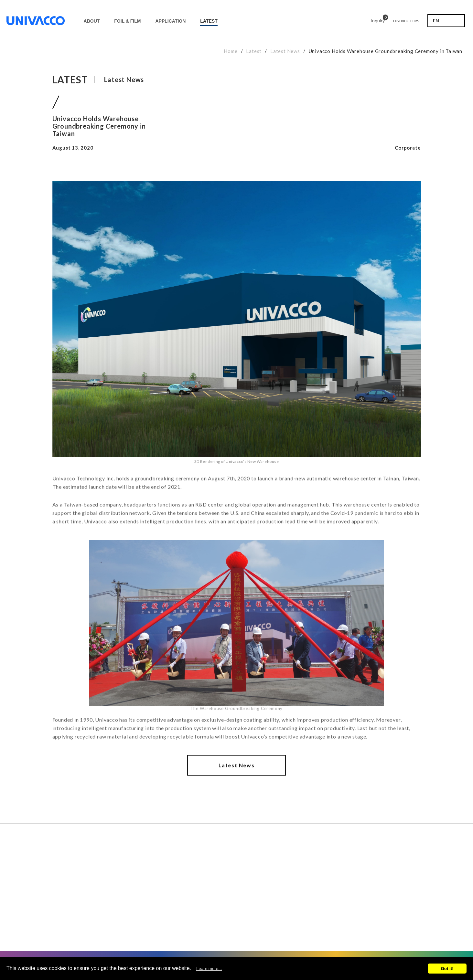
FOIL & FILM (127, 21)
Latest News (285, 51)
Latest (254, 51)
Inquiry (378, 20)
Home (231, 51)
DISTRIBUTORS (406, 21)
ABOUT (92, 21)
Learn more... (209, 969)
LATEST (209, 21)
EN (436, 21)
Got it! (447, 969)
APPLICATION (170, 21)
